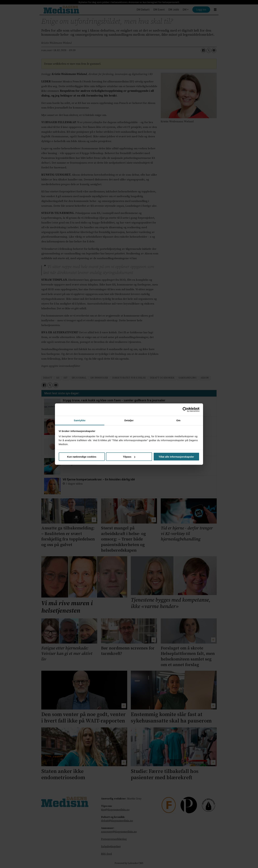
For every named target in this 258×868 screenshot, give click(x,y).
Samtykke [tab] (80, 420)
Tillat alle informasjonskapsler (176, 457)
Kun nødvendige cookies (82, 457)
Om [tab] (178, 420)
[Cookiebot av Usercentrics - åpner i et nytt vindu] (185, 410)
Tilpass (129, 457)
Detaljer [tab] (129, 420)
